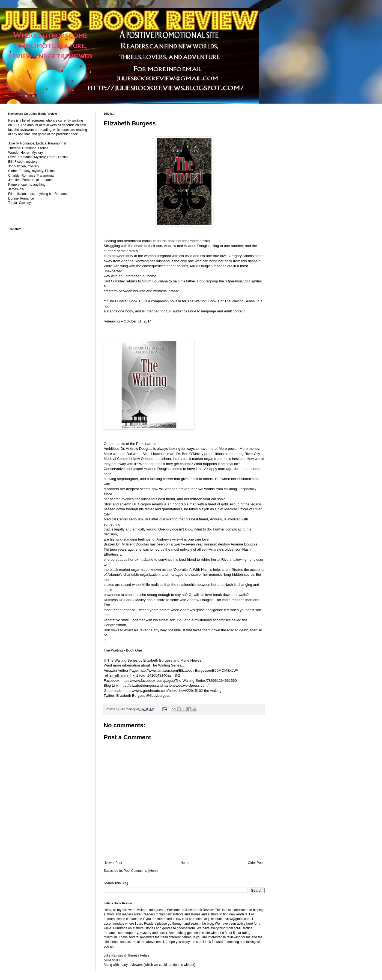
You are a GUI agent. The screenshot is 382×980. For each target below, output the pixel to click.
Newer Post (114, 863)
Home (185, 863)
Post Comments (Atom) (141, 871)
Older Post (256, 863)
